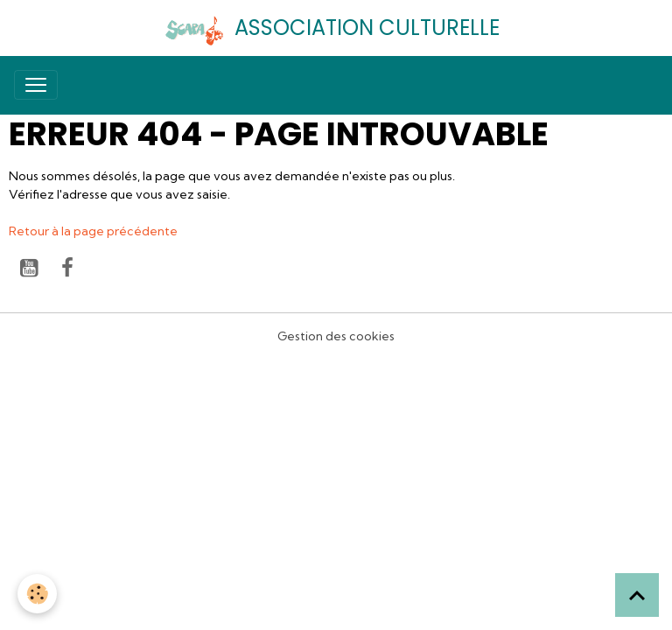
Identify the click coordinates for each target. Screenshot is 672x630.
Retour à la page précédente (93, 231)
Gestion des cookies (336, 336)
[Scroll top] (637, 595)
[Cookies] (37, 594)
